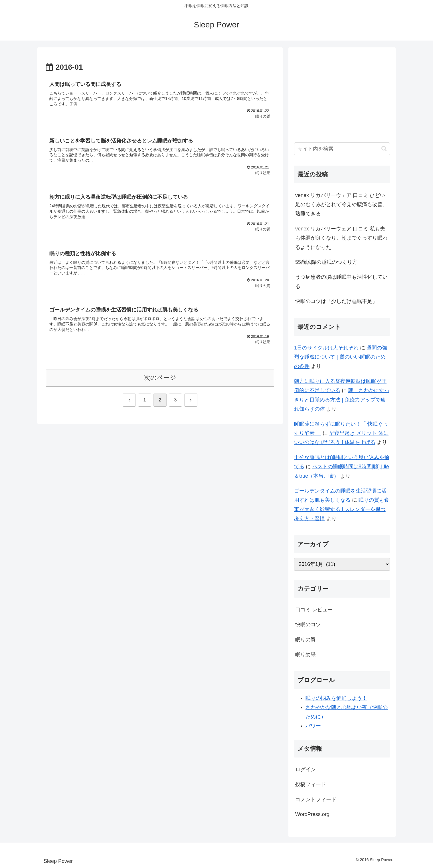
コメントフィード (316, 799)
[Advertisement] (342, 93)
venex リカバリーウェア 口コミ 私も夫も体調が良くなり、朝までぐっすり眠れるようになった (341, 238)
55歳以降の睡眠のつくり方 (326, 262)
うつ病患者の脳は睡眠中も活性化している (341, 282)
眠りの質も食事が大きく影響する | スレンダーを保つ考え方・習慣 (342, 509)
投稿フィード (311, 784)
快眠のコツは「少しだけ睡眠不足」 (336, 301)
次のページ (160, 378)
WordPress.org (312, 814)
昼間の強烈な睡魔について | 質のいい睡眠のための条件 (341, 357)
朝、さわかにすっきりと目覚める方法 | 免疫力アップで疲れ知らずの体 (342, 400)
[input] (342, 149)
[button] (384, 149)
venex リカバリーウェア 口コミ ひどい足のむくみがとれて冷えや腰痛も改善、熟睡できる (341, 205)
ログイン (305, 769)
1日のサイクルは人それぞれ (326, 348)
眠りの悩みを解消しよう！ (336, 698)
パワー (313, 726)
